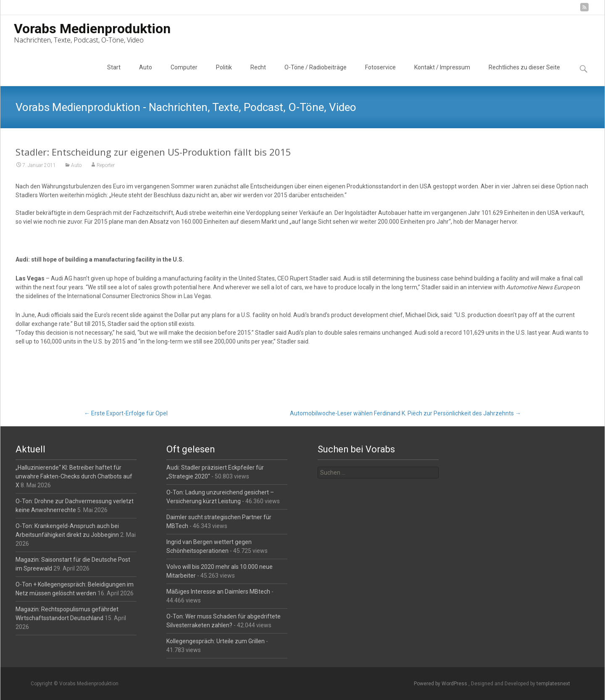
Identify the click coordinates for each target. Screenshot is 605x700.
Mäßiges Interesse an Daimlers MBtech (218, 592)
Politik (224, 75)
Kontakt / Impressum (442, 75)
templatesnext (553, 684)
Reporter (106, 166)
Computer (184, 75)
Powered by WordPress (441, 684)
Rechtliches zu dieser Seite (524, 75)
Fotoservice (380, 75)
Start (114, 75)
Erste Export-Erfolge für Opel (126, 413)
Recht (258, 75)
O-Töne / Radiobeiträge (316, 75)
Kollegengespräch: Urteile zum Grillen (216, 641)
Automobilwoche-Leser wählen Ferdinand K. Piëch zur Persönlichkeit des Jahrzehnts (405, 413)
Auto (146, 75)
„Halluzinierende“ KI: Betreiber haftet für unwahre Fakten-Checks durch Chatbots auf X (74, 476)
